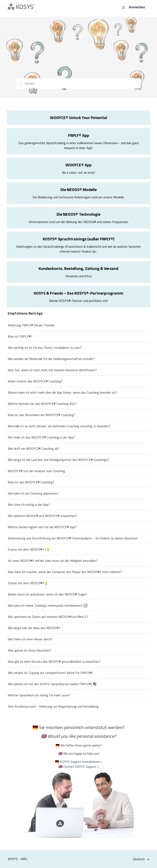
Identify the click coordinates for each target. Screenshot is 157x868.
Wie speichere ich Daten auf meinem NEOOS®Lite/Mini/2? (48, 617)
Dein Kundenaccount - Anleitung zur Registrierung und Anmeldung (53, 706)
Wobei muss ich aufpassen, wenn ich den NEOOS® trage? (47, 594)
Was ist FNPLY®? (20, 336)
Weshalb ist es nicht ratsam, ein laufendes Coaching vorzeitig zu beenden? (59, 426)
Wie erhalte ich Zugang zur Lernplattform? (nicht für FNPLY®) (50, 673)
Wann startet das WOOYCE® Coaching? (35, 381)
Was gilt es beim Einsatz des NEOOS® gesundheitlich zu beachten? (54, 661)
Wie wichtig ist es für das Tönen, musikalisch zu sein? (45, 348)
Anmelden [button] (137, 7)
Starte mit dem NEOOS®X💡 (28, 583)
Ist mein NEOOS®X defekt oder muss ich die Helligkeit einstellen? (53, 561)
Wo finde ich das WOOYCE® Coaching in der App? (41, 437)
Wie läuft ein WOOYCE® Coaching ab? (34, 448)
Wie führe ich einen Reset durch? (30, 639)
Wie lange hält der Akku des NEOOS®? (34, 628)
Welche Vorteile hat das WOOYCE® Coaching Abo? (42, 404)
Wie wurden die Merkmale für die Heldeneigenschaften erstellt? (51, 359)
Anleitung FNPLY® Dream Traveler (31, 325)
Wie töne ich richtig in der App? (29, 505)
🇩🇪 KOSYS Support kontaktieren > (79, 762)
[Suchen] (78, 83)
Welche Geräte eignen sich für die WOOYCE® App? (42, 527)
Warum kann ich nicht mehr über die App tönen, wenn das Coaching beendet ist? (62, 392)
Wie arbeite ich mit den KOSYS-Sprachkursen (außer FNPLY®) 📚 (52, 684)
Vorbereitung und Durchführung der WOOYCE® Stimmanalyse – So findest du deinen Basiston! (73, 538)
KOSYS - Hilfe (17, 859)
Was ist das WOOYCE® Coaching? (31, 482)
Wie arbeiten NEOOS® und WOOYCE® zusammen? (42, 516)
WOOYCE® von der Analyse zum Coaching (36, 471)
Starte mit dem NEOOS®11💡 (29, 549)
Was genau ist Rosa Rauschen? (30, 650)
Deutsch (139, 859)
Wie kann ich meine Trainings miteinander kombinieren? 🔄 (48, 605)
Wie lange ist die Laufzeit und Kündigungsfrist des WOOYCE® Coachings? (58, 460)
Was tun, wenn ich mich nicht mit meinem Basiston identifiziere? (52, 370)
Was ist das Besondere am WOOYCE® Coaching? (41, 415)
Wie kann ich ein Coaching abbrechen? (33, 493)
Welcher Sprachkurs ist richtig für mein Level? (39, 695)
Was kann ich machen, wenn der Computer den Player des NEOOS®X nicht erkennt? (65, 572)
